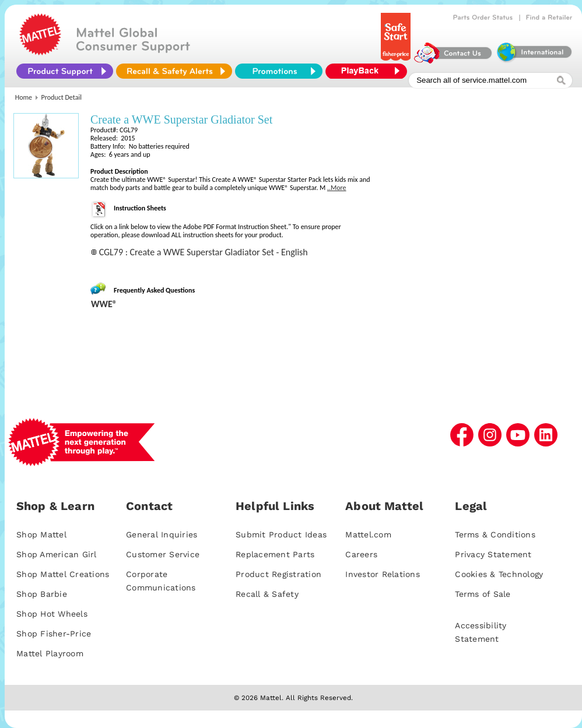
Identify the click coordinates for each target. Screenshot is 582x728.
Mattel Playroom (50, 653)
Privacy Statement (493, 554)
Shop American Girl (57, 554)
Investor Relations (383, 574)
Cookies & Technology (499, 574)
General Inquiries (162, 534)
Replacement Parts (275, 554)
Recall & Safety (267, 594)
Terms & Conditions (495, 534)
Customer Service (163, 554)
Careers (361, 554)
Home (24, 97)
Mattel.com (368, 534)
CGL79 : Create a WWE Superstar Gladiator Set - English (204, 252)
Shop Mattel (41, 534)
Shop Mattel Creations (63, 574)
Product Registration (278, 574)
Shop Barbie (42, 594)
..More (337, 188)
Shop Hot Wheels (52, 614)
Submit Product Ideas (281, 534)
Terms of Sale (483, 594)
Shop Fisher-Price (54, 634)
